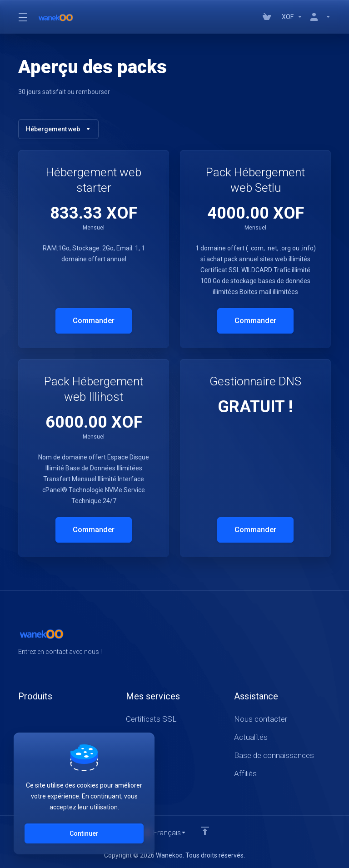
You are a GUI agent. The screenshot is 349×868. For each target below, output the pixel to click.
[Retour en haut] (205, 830)
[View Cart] (269, 17)
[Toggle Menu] (22, 17)
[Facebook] (302, 640)
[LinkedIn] (331, 640)
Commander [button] (94, 321)
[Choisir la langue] (163, 833)
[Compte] (319, 17)
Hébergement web (58, 129)
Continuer (84, 833)
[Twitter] (316, 640)
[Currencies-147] (292, 17)
